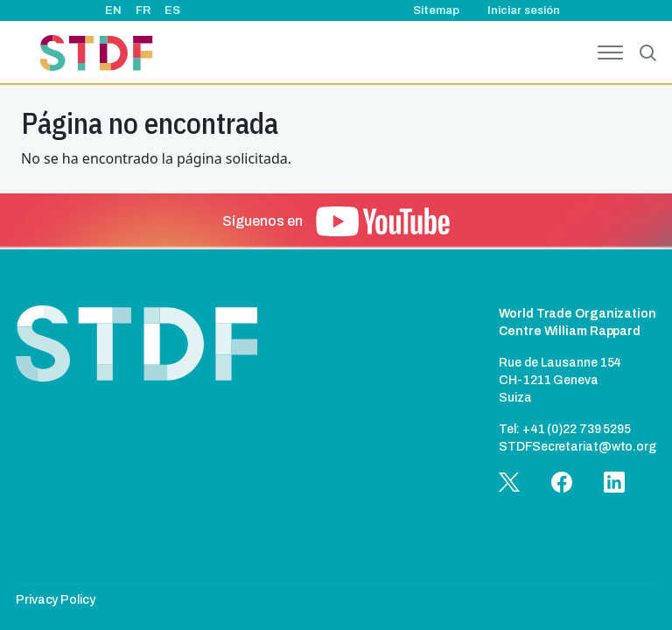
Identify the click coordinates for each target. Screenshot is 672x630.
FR (143, 10)
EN (113, 10)
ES (172, 10)
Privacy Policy (56, 600)
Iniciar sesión (524, 10)
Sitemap (436, 10)
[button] (383, 221)
